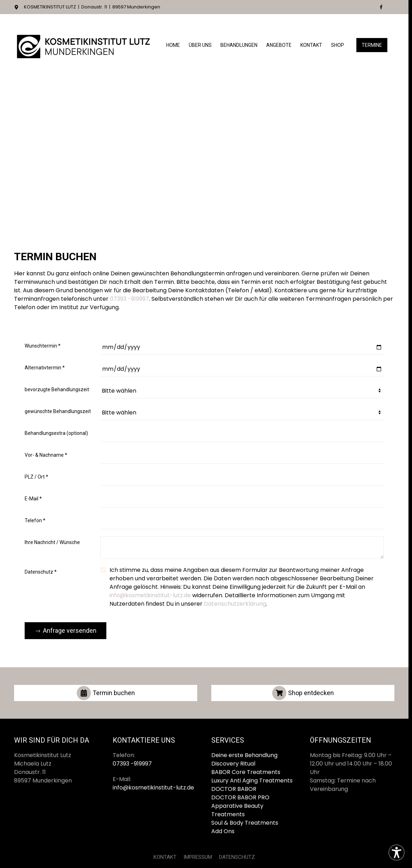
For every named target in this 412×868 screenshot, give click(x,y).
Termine (372, 45)
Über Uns (200, 45)
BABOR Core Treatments (246, 772)
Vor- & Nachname (46, 455)
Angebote (279, 45)
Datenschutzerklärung (235, 604)
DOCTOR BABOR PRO (240, 797)
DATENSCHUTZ (237, 857)
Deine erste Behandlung (244, 755)
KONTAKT (165, 857)
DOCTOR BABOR (234, 789)
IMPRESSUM (198, 857)
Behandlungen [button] (239, 45)
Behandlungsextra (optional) (56, 433)
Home (173, 45)
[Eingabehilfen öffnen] (397, 853)
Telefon (35, 520)
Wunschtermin (43, 346)
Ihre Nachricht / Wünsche (52, 542)
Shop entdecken (303, 693)
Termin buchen (106, 693)
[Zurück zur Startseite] (85, 45)
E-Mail (33, 499)
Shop (338, 45)
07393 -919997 (129, 299)
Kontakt (311, 45)
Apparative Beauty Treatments (237, 810)
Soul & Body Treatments (245, 823)
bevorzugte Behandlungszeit (57, 389)
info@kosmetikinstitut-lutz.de (150, 595)
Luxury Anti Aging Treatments (252, 780)
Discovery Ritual (233, 764)
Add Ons (223, 831)
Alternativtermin (45, 368)
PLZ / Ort (36, 477)
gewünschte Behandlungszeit (58, 411)
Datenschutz (41, 572)
